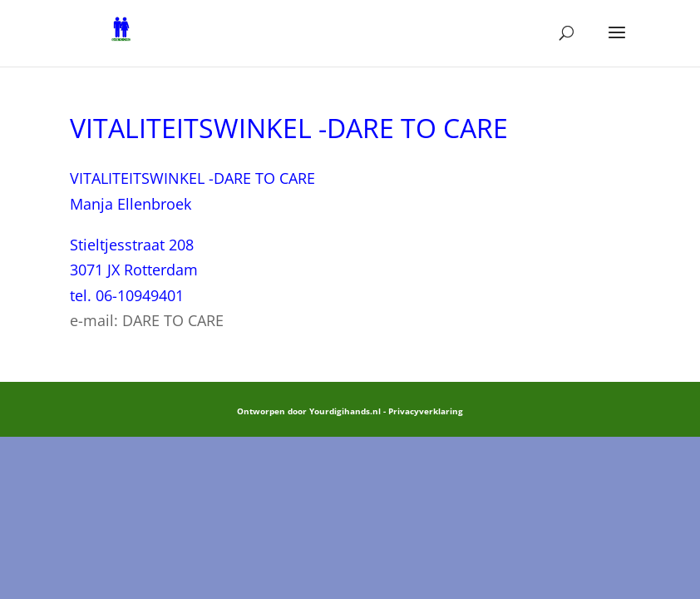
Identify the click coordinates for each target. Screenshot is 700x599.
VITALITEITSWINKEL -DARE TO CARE (192, 178)
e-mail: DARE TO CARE (147, 320)
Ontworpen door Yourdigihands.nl (309, 411)
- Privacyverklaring (423, 411)
